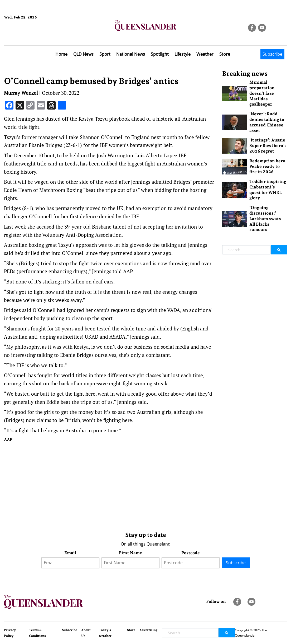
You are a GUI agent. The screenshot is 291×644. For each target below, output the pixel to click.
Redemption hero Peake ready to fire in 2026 (267, 166)
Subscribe (272, 54)
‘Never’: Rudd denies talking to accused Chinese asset (267, 122)
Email (70, 553)
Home (61, 54)
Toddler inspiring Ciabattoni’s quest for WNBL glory (268, 190)
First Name (130, 553)
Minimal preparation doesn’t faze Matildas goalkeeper (262, 93)
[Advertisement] (109, 486)
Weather (205, 54)
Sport (105, 54)
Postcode (191, 553)
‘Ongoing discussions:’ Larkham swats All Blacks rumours (265, 219)
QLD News (83, 54)
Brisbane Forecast (29, 35)
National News (131, 54)
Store (225, 54)
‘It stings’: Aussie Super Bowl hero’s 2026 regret (268, 146)
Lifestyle (183, 54)
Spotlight (160, 54)
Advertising (149, 630)
